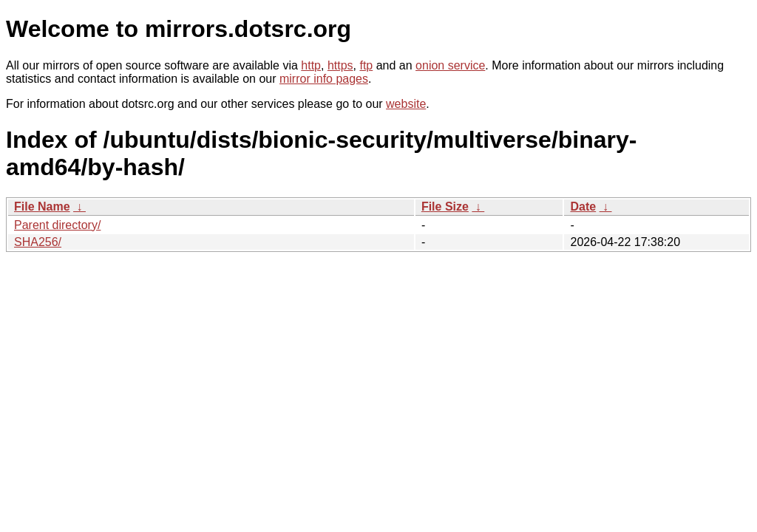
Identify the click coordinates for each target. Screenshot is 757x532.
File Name (42, 207)
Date (583, 207)
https (340, 65)
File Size (445, 207)
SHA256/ (38, 242)
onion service (450, 65)
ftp (366, 65)
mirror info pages (324, 79)
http (311, 65)
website (406, 104)
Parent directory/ (57, 225)
